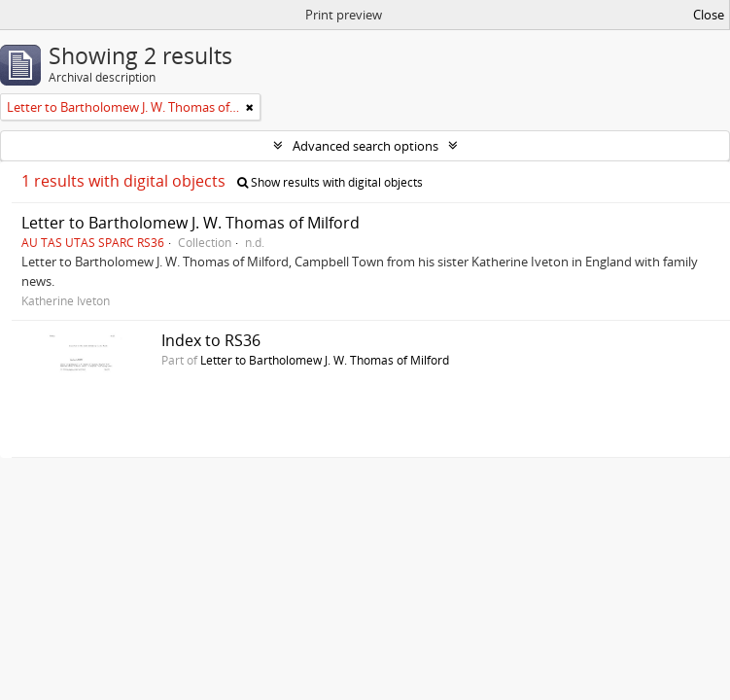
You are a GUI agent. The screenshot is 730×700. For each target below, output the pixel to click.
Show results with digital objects (330, 182)
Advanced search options (365, 146)
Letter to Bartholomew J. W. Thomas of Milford (191, 223)
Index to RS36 (211, 340)
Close (709, 15)
